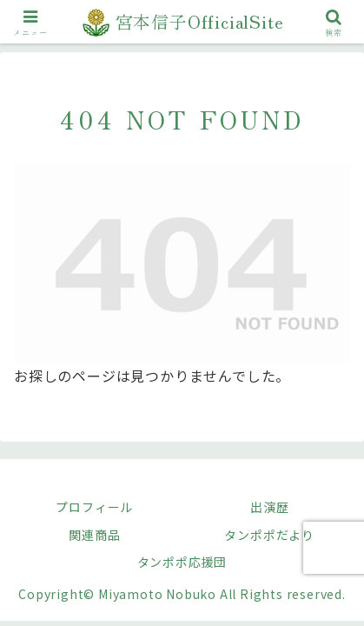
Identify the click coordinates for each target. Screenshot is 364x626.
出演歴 (269, 507)
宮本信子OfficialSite (200, 21)
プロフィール (94, 507)
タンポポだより (269, 535)
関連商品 (94, 535)
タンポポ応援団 (182, 562)
